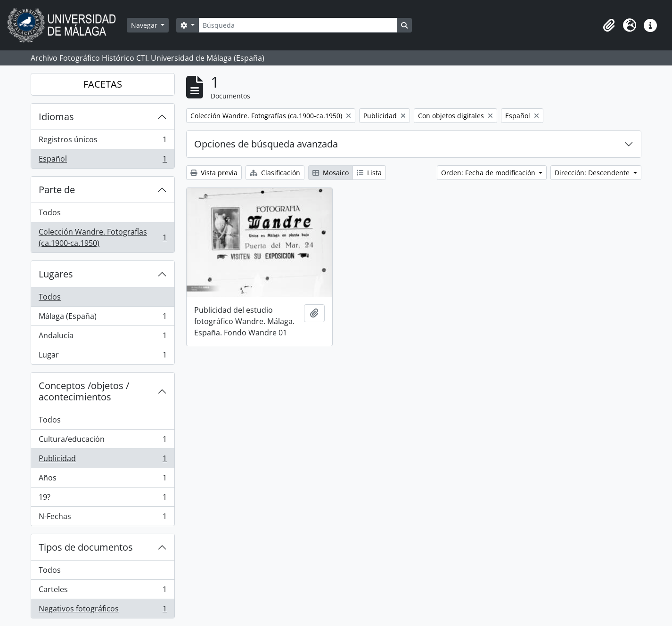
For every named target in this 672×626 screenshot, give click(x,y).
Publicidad (102, 460)
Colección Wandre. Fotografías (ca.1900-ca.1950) (102, 237)
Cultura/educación (102, 441)
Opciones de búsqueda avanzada (266, 144)
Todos (50, 212)
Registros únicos (102, 142)
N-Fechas (102, 518)
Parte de (57, 190)
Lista (369, 173)
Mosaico (331, 173)
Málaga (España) (102, 318)
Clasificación (275, 173)
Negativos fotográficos (102, 610)
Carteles (102, 591)
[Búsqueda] (298, 25)
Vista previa (214, 173)
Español (102, 161)
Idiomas (56, 117)
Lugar (102, 357)
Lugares (56, 274)
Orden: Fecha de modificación (489, 173)
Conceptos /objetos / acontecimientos (84, 391)
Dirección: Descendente (593, 173)
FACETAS (103, 84)
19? (102, 499)
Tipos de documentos (86, 547)
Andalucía (102, 337)
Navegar (145, 25)
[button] (609, 25)
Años (102, 480)
